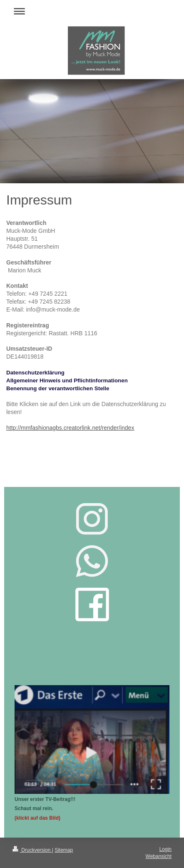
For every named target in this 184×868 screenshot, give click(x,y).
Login (165, 849)
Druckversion (32, 850)
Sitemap (64, 850)
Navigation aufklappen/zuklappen (92, 11)
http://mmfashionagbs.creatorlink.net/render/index (70, 428)
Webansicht (159, 856)
